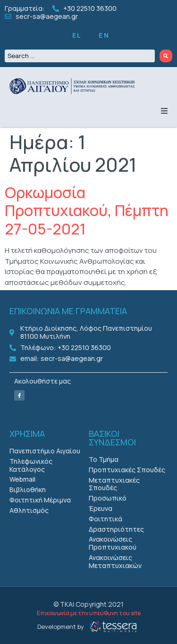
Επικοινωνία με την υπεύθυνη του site (89, 613)
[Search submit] (166, 56)
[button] (164, 111)
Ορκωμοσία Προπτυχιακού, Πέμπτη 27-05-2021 (87, 211)
